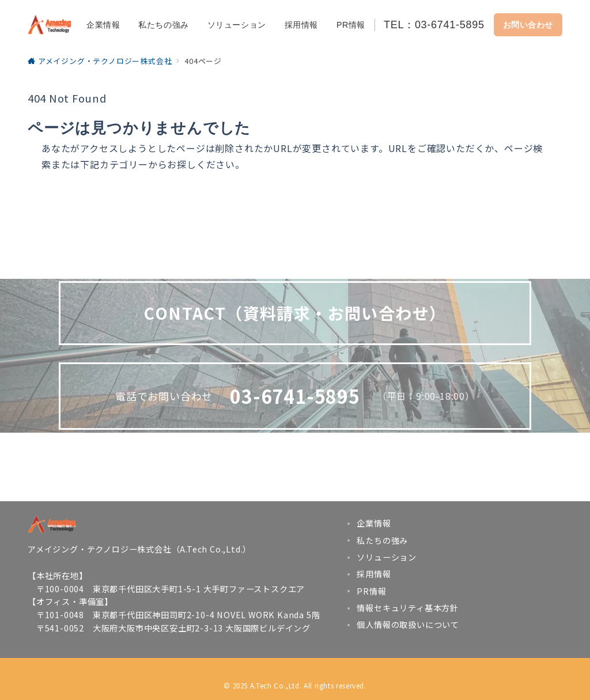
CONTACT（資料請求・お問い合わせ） (295, 313)
